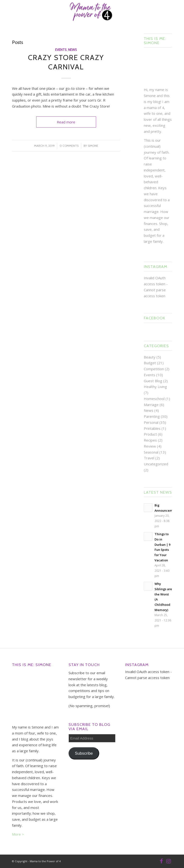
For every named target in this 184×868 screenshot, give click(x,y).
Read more (66, 122)
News (72, 50)
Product (150, 434)
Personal (151, 422)
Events (61, 50)
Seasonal (151, 452)
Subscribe (84, 753)
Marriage (151, 405)
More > (18, 834)
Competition (154, 369)
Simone (93, 146)
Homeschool (154, 399)
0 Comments (69, 146)
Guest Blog (153, 381)
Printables (152, 428)
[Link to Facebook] (161, 861)
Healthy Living (155, 387)
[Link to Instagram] (168, 861)
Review (150, 446)
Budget (150, 363)
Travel (149, 458)
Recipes (150, 440)
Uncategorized (156, 464)
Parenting (152, 416)
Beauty (150, 357)
